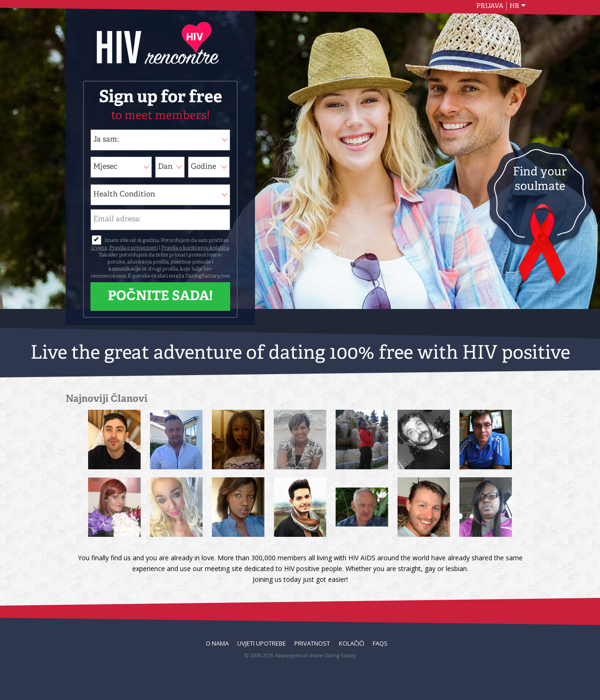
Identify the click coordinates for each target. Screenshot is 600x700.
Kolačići (352, 643)
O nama (217, 643)
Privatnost (312, 643)
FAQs (380, 643)
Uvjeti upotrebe (262, 643)
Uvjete (99, 248)
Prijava (490, 6)
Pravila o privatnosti (134, 248)
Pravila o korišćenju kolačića (195, 248)
